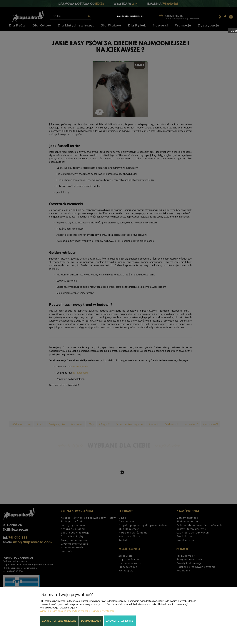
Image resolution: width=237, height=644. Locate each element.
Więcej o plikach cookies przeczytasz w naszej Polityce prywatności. (77, 611)
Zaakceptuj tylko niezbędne (59, 621)
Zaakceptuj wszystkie (120, 621)
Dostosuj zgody (91, 621)
